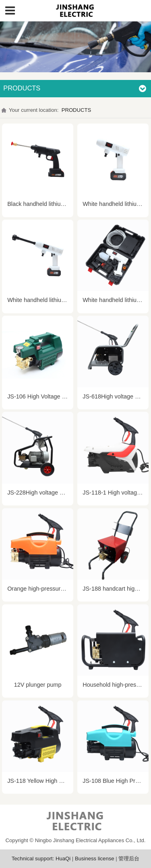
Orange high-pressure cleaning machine (59, 589)
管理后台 (129, 859)
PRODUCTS (77, 110)
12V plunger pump (38, 685)
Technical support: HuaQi (41, 859)
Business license (95, 859)
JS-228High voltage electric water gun (56, 493)
